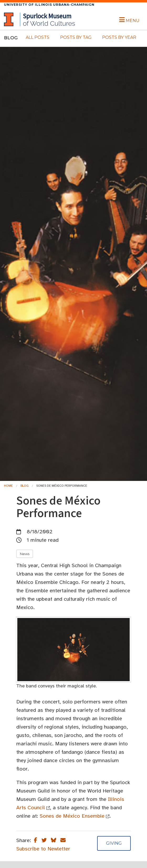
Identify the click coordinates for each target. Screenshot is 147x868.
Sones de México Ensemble (72, 816)
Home (8, 486)
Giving (114, 843)
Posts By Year (119, 37)
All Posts (38, 37)
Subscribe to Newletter (43, 849)
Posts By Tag (76, 37)
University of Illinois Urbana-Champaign (49, 5)
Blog (25, 486)
